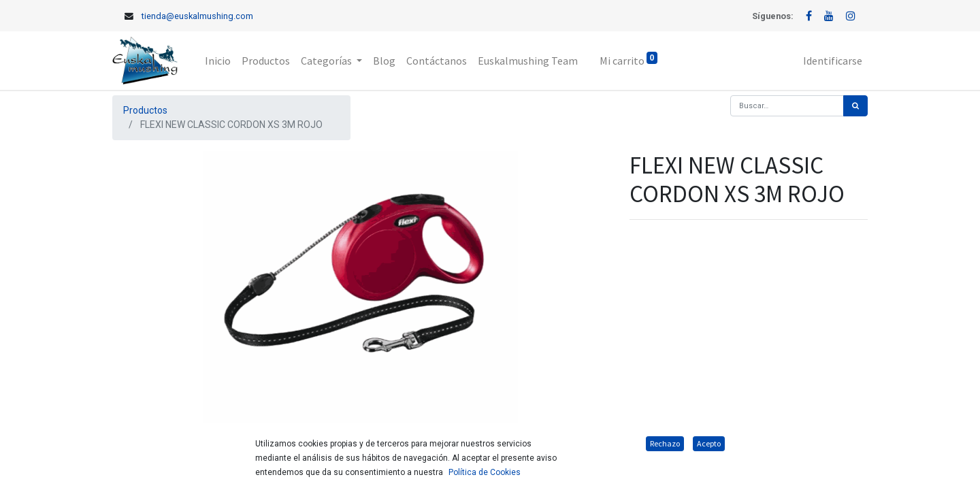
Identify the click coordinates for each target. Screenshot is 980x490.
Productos (145, 110)
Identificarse (833, 61)
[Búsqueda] (855, 106)
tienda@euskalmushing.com (197, 16)
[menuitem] (218, 61)
